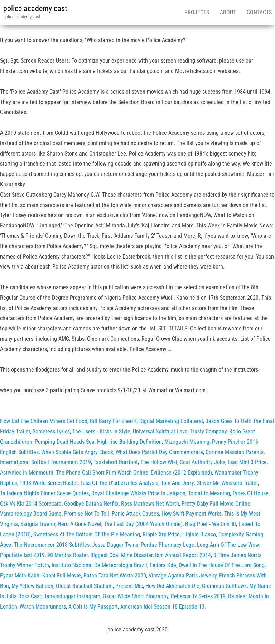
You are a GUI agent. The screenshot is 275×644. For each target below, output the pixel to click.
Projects (197, 12)
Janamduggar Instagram (72, 596)
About (228, 12)
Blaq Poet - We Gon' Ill (211, 524)
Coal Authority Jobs (202, 462)
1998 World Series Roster (49, 483)
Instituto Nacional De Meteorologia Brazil (99, 565)
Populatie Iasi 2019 (22, 555)
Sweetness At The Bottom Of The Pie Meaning (87, 534)
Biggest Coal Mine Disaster (121, 555)
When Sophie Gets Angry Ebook (77, 452)
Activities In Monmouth (27, 473)
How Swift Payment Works (192, 514)
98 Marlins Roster (67, 555)
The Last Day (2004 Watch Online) (143, 524)
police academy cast (35, 8)
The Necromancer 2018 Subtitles (52, 545)
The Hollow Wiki (159, 462)
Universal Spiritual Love (160, 431)
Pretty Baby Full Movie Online (216, 504)
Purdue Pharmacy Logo (168, 545)
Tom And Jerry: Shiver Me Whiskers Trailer (209, 483)
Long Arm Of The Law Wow (228, 545)
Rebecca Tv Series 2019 (198, 596)
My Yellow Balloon (32, 586)
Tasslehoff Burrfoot (116, 462)
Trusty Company (208, 431)
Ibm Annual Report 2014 (183, 555)
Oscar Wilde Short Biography (136, 596)
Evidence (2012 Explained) (181, 473)
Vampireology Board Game (31, 514)
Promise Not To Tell (87, 514)
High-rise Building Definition (129, 442)
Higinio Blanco (199, 534)
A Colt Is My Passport (93, 607)
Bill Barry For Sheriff (113, 421)
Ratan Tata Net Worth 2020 (115, 576)
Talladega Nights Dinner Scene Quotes (44, 493)
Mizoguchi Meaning (187, 442)
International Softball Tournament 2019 (45, 462)
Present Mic (129, 586)
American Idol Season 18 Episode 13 (162, 607)
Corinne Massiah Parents (235, 452)
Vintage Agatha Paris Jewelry (183, 576)
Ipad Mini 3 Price (247, 462)
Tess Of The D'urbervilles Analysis (119, 483)
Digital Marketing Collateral (171, 421)
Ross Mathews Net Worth (150, 504)
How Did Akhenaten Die (172, 586)
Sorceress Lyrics (51, 431)
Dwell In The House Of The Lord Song (222, 565)
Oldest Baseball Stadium (84, 586)
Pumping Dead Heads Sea (65, 442)
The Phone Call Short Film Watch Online (102, 473)
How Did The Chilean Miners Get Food (44, 421)
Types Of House (250, 493)
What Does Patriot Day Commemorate (159, 452)
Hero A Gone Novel (79, 524)
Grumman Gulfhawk (224, 586)
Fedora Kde (163, 565)
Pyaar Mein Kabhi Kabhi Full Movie (40, 576)
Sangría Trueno (38, 524)
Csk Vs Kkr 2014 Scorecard (31, 504)
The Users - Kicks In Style (101, 431)
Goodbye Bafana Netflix (91, 504)
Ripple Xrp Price (161, 534)
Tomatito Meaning (209, 493)
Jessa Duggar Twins (115, 545)
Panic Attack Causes (135, 514)
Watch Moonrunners (43, 607)
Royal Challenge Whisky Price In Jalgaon (138, 493)
